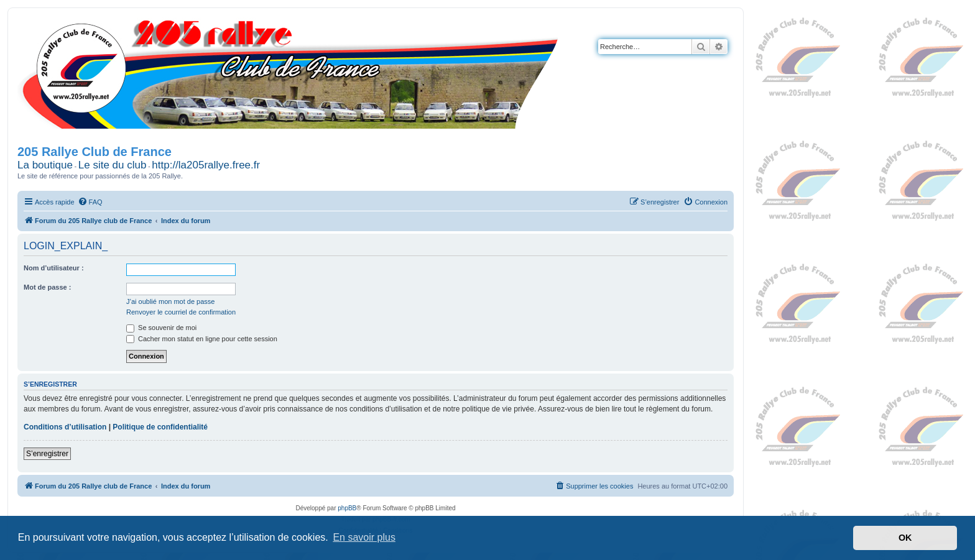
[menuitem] (90, 202)
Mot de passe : (47, 287)
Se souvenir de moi (161, 328)
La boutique (45, 165)
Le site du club (113, 165)
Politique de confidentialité (160, 427)
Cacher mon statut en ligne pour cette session (202, 339)
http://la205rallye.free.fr (206, 165)
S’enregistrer (47, 454)
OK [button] (905, 538)
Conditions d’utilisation (65, 427)
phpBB (347, 508)
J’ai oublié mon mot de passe (170, 301)
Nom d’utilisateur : (54, 268)
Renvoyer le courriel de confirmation (181, 312)
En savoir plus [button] (364, 537)
